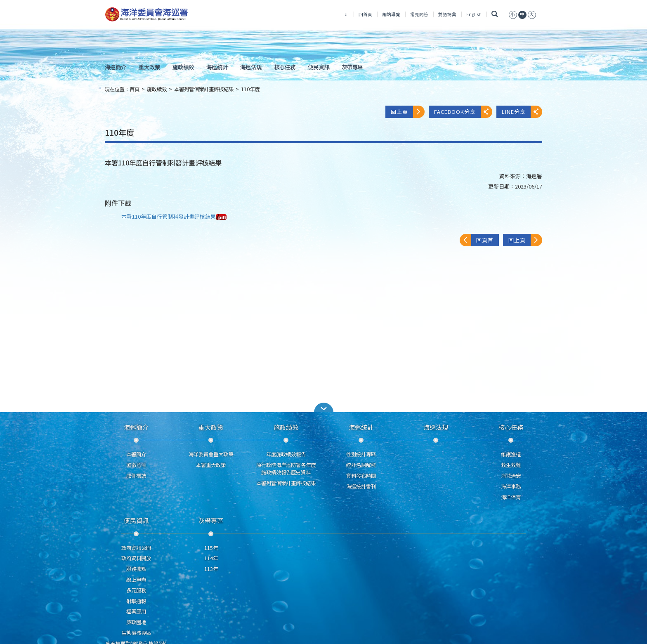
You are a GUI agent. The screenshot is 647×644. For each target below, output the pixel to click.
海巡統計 (217, 67)
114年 (211, 558)
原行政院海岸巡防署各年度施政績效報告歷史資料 (286, 469)
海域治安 (511, 476)
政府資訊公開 (136, 548)
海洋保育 (511, 497)
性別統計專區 (361, 454)
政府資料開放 (136, 558)
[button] (323, 407)
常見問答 (419, 14)
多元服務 (136, 590)
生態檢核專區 (136, 633)
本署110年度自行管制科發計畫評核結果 (174, 216)
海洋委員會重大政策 (211, 454)
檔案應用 (136, 611)
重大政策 (149, 67)
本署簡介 (136, 454)
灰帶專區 (352, 67)
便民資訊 (319, 67)
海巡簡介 (116, 67)
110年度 (250, 89)
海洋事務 (511, 486)
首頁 (135, 89)
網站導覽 (391, 14)
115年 (211, 548)
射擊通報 (136, 601)
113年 (211, 569)
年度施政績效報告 (286, 454)
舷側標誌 (136, 476)
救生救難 (511, 465)
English (474, 14)
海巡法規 (251, 67)
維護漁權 (511, 454)
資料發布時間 (361, 476)
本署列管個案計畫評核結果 (204, 89)
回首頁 (365, 14)
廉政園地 (136, 622)
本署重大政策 (211, 465)
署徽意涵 (136, 465)
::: (347, 14)
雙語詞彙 (447, 14)
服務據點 (136, 569)
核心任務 (285, 67)
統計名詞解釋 (361, 465)
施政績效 (183, 67)
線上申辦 (136, 580)
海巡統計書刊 (361, 486)
